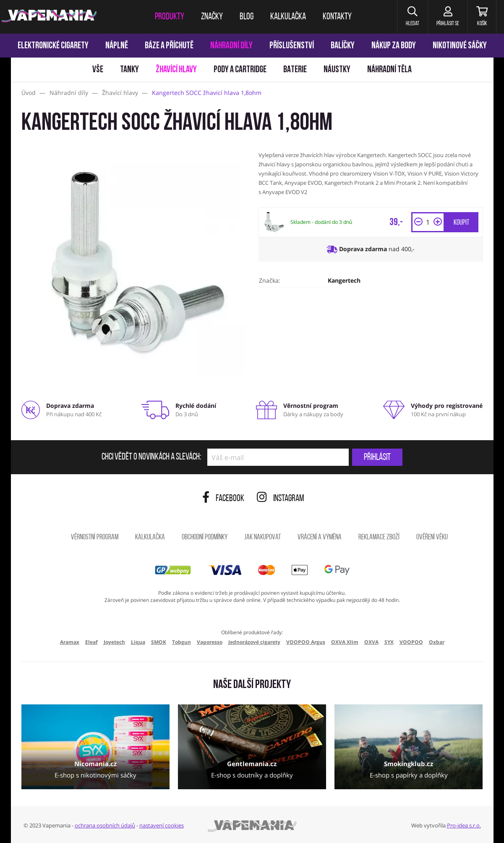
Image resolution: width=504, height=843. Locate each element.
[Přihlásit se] (448, 17)
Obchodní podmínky (205, 537)
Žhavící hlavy (176, 70)
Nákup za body (394, 46)
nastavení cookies (162, 825)
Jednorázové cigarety (254, 642)
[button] (412, 17)
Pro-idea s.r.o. (464, 825)
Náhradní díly (231, 46)
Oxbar (437, 642)
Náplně (117, 46)
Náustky (337, 70)
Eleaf (91, 642)
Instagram (281, 499)
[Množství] (428, 222)
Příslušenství (292, 46)
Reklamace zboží (379, 537)
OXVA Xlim (345, 642)
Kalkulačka (150, 537)
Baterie (295, 70)
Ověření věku (432, 537)
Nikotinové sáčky (460, 46)
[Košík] (482, 17)
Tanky (129, 70)
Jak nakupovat (262, 537)
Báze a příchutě (169, 46)
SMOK (159, 642)
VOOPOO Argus (306, 642)
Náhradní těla (389, 70)
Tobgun (181, 642)
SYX (389, 642)
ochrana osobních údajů (105, 825)
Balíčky (343, 46)
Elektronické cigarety (53, 46)
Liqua (138, 642)
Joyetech (114, 642)
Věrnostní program (95, 537)
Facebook (223, 499)
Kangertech (344, 280)
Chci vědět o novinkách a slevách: (151, 457)
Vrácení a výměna (320, 537)
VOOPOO (411, 642)
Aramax (70, 642)
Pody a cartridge (240, 70)
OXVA (371, 642)
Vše (98, 70)
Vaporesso (210, 642)
